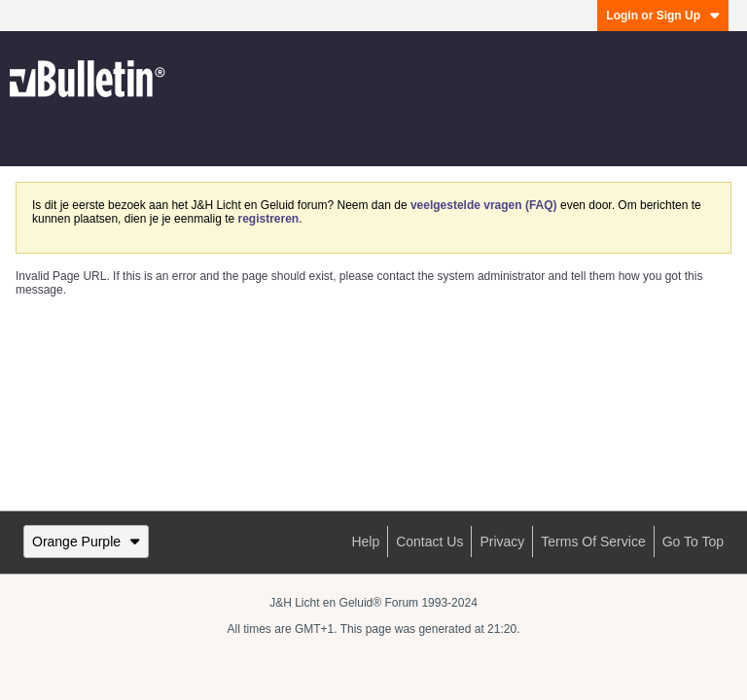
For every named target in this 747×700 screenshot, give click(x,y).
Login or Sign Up (663, 16)
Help (365, 542)
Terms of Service (593, 542)
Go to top (693, 542)
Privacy (502, 542)
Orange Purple (86, 542)
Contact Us (429, 542)
